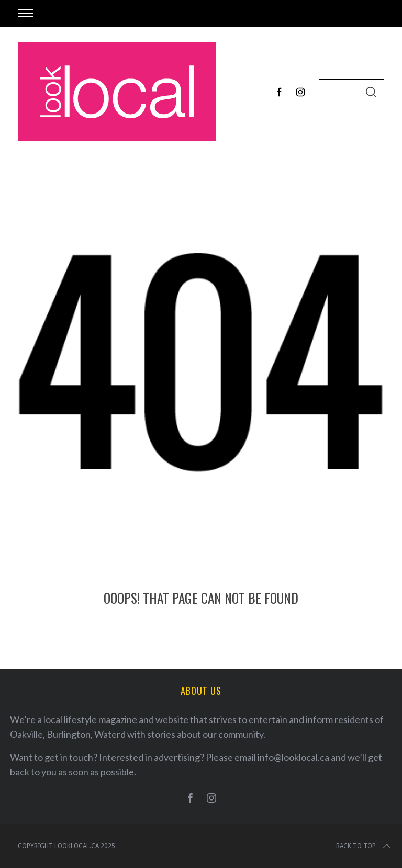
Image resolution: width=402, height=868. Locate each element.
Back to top (364, 846)
